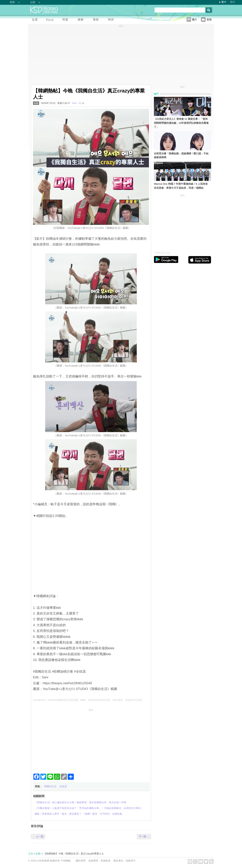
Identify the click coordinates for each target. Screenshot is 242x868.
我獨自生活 (50, 786)
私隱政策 (106, 861)
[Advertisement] (91, 739)
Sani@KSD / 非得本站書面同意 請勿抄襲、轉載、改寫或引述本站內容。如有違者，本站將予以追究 (88, 700)
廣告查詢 (118, 861)
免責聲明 (93, 861)
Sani (74, 103)
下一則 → (144, 837)
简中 (233, 2)
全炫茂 (63, 786)
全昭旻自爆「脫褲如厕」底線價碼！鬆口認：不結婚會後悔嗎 (181, 155)
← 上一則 (38, 837)
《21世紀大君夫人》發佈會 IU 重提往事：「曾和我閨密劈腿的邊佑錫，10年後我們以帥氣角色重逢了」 (181, 123)
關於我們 (81, 861)
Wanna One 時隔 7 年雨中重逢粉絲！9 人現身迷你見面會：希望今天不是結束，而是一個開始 (181, 186)
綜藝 (36, 103)
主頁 (31, 854)
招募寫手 (131, 861)
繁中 (224, 2)
